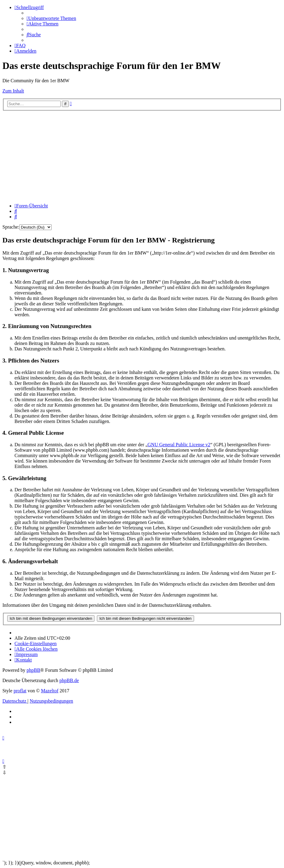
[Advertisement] (142, 156)
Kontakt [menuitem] (23, 660)
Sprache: (11, 227)
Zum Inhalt (13, 91)
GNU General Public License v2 (179, 445)
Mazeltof (50, 691)
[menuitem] (51, 18)
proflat (20, 691)
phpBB (33, 670)
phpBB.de (69, 680)
